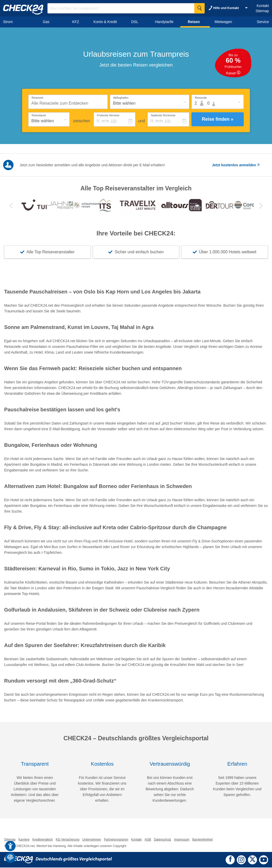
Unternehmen (92, 840)
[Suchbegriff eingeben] (126, 8)
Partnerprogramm (116, 840)
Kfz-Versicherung (67, 840)
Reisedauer (39, 115)
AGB (148, 840)
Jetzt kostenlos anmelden (236, 165)
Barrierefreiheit (202, 840)
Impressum (182, 840)
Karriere (24, 840)
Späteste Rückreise (163, 115)
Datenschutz (163, 840)
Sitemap (262, 11)
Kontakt (263, 6)
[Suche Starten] (199, 8)
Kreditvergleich (43, 840)
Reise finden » (218, 119)
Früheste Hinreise (108, 115)
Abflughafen (121, 97)
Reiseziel (37, 97)
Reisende (201, 97)
